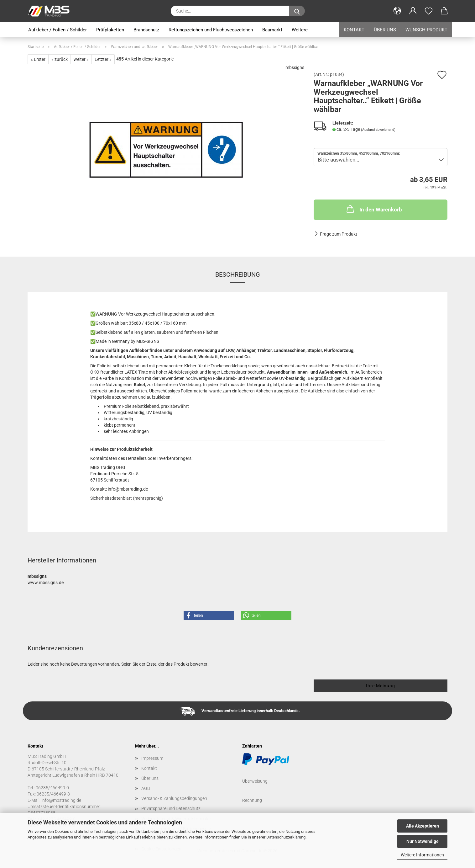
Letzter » (103, 59)
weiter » (81, 59)
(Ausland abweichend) (378, 130)
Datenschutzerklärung (286, 837)
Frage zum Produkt (339, 234)
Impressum (152, 758)
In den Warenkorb (374, 209)
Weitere (300, 30)
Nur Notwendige (423, 841)
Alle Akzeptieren (423, 826)
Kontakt (354, 30)
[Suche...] (297, 11)
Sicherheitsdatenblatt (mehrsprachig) (127, 498)
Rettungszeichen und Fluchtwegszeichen (211, 30)
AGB (146, 788)
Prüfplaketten (110, 30)
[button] (397, 11)
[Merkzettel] (429, 11)
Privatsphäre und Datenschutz (171, 808)
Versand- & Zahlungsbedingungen (174, 798)
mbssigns (295, 67)
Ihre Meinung (381, 686)
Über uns (385, 30)
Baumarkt (272, 30)
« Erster (38, 59)
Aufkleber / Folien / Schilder (57, 30)
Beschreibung (238, 274)
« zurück (60, 59)
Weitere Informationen (422, 855)
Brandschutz (146, 30)
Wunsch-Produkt (426, 30)
